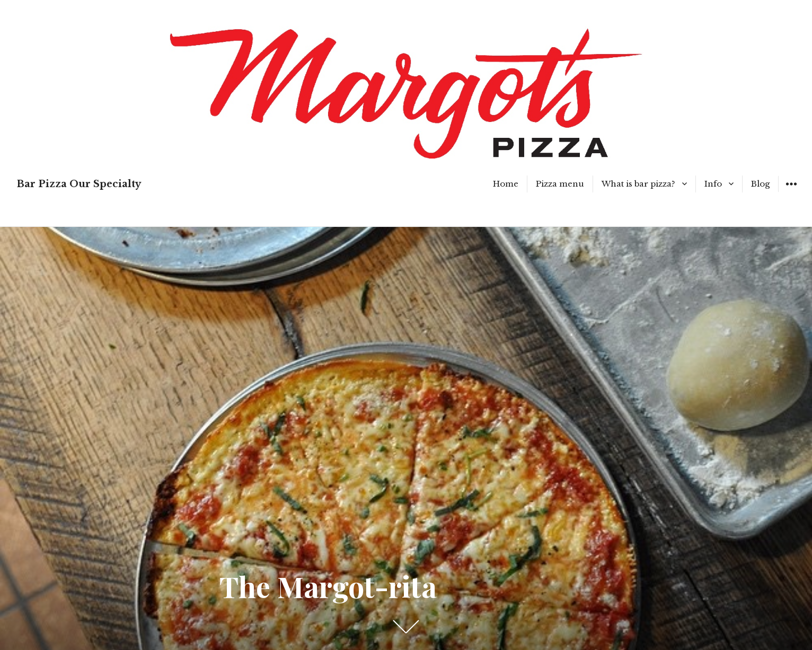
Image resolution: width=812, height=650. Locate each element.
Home (506, 184)
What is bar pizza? (638, 184)
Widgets (791, 192)
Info (713, 184)
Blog (760, 184)
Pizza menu (560, 184)
